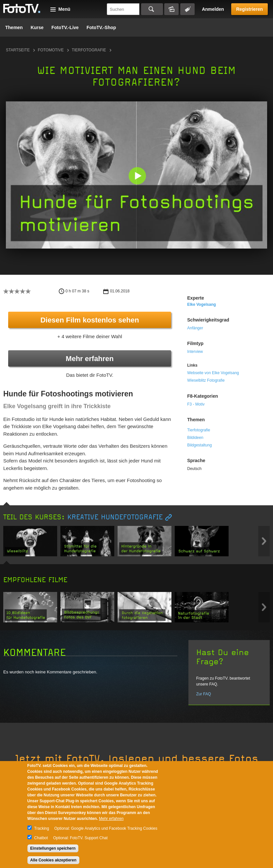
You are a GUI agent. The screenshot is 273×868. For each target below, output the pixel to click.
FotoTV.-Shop (101, 27)
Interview (195, 352)
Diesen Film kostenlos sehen (90, 320)
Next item (264, 541)
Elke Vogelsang (201, 304)
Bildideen (195, 438)
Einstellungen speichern (53, 848)
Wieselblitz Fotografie (206, 380)
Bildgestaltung (199, 445)
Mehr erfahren (90, 359)
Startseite (18, 50)
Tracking (42, 828)
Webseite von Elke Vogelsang (213, 373)
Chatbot (41, 838)
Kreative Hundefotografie (115, 517)
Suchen (152, 9)
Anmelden (213, 9)
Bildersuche (171, 9)
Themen (14, 27)
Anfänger (195, 328)
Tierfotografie (89, 50)
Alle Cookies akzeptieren (53, 860)
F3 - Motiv (196, 404)
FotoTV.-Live (65, 27)
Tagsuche (187, 9)
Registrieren (249, 9)
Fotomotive (51, 50)
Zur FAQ (204, 694)
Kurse (37, 27)
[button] (138, 176)
